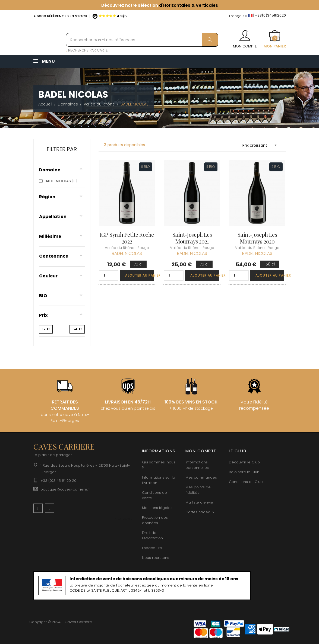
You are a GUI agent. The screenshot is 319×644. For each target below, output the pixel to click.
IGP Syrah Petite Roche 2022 (127, 238)
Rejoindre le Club (244, 472)
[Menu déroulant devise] (238, 16)
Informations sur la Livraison (159, 480)
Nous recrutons (156, 558)
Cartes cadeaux (200, 512)
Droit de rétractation (152, 535)
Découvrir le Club (244, 462)
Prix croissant (261, 145)
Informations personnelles (197, 465)
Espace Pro (152, 548)
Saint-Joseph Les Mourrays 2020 (257, 238)
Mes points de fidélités (198, 490)
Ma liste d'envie (199, 502)
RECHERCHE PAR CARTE (87, 50)
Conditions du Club (246, 482)
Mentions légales (157, 508)
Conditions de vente (154, 495)
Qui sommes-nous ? (159, 465)
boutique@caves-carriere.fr (65, 489)
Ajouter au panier (139, 275)
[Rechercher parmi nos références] (142, 40)
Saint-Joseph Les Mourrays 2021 (192, 238)
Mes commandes (201, 477)
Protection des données (155, 520)
